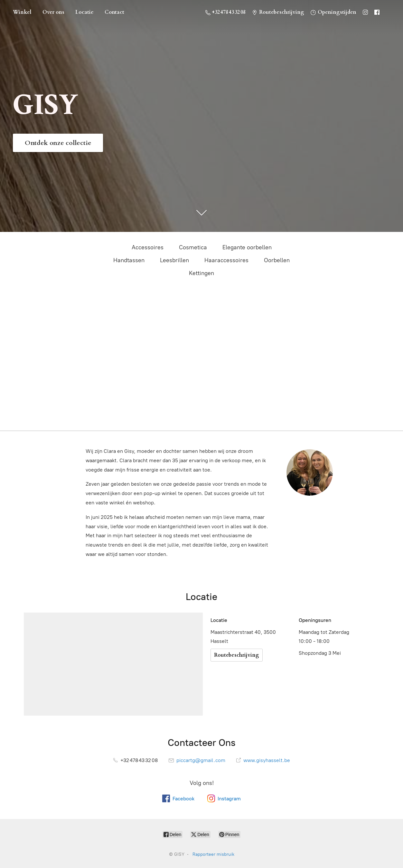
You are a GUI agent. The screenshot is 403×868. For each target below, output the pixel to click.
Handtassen (129, 260)
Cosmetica (193, 247)
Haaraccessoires (226, 260)
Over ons (53, 12)
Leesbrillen (174, 260)
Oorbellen (277, 260)
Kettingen (201, 273)
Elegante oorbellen (247, 247)
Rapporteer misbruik (213, 854)
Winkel (22, 12)
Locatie (84, 12)
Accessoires (148, 247)
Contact (114, 12)
